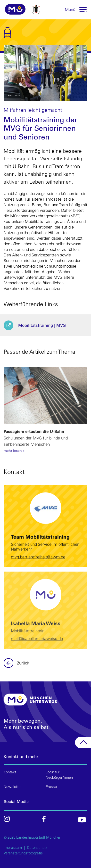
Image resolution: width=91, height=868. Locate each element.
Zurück (9, 663)
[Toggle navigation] (83, 9)
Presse (51, 787)
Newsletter (13, 787)
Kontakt (10, 772)
